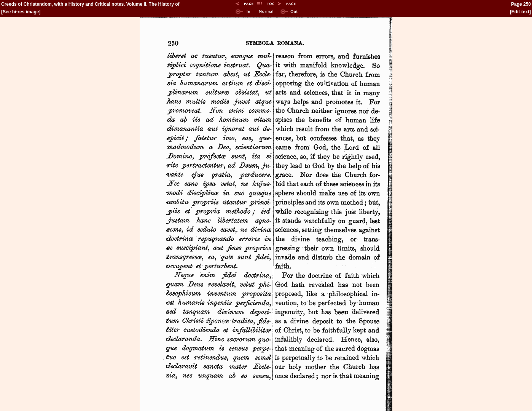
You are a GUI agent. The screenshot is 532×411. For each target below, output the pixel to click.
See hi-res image (21, 12)
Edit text (520, 12)
